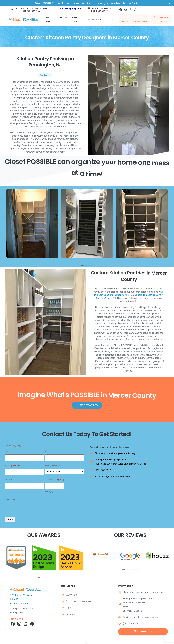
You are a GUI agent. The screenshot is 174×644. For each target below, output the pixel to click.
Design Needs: (53, 465)
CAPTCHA (10, 499)
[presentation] (26, 508)
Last (47, 451)
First (7, 451)
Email (13, 466)
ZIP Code (50, 492)
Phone (8, 480)
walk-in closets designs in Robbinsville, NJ (129, 295)
